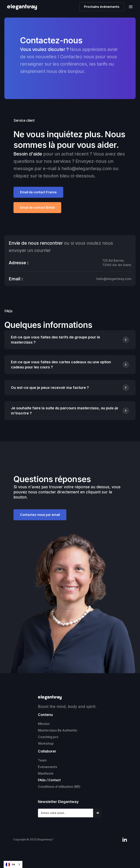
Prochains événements (102, 7)
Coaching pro (48, 737)
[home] (24, 7)
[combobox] (13, 864)
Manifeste (46, 774)
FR (10, 865)
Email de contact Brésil (37, 208)
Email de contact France (38, 192)
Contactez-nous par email (40, 515)
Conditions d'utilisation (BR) (59, 787)
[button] (130, 7)
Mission (44, 724)
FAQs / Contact (49, 780)
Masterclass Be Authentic (58, 730)
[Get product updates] (66, 813)
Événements (48, 767)
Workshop (46, 744)
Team (42, 760)
